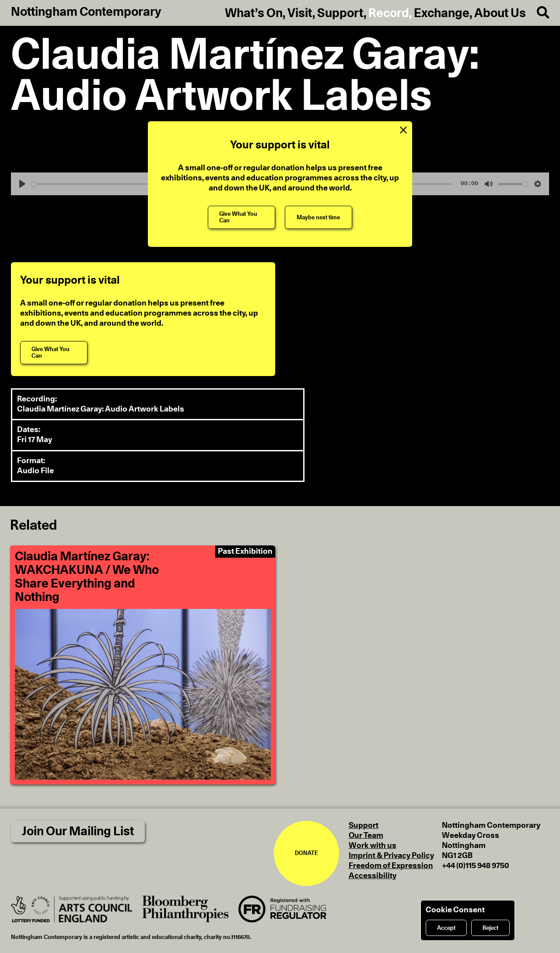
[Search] (537, 13)
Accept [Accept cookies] (446, 928)
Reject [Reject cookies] (490, 928)
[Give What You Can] (241, 217)
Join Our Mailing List (78, 832)
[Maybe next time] (318, 217)
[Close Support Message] (403, 130)
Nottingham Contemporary (86, 12)
